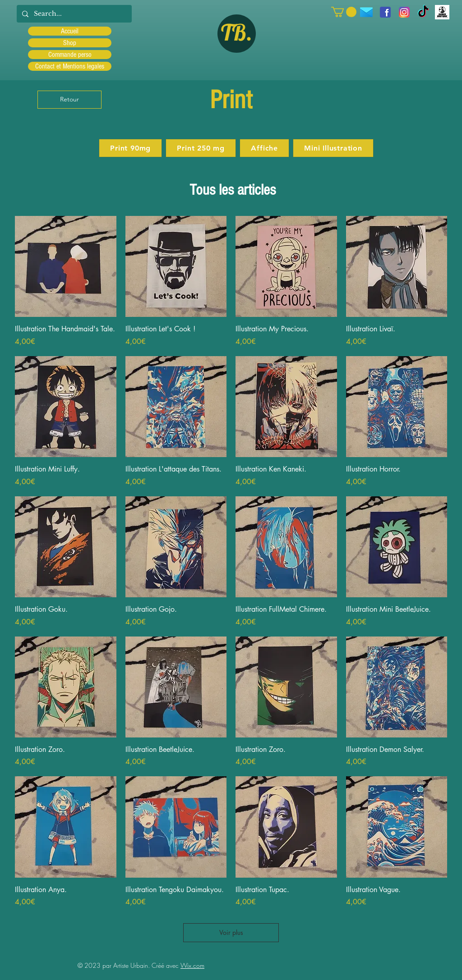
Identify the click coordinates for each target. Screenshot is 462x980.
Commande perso (70, 55)
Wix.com (192, 965)
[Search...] (73, 14)
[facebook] (385, 12)
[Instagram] (404, 12)
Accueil (70, 31)
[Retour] (69, 100)
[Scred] (442, 12)
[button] (344, 12)
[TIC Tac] (423, 12)
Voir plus (231, 932)
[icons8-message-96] (366, 12)
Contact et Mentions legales (70, 66)
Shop (70, 43)
